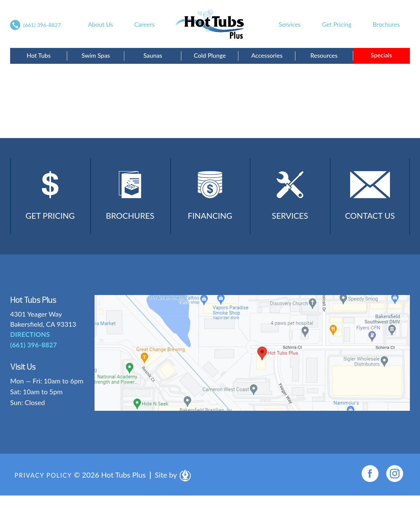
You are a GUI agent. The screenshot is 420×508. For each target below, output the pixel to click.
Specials (381, 55)
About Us (100, 24)
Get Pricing (337, 24)
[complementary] (371, 471)
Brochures (386, 24)
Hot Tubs (39, 55)
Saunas (153, 55)
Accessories (267, 55)
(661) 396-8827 (42, 25)
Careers (145, 24)
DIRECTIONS (29, 347)
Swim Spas (96, 55)
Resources (324, 55)
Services (290, 24)
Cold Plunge (210, 55)
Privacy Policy (46, 487)
